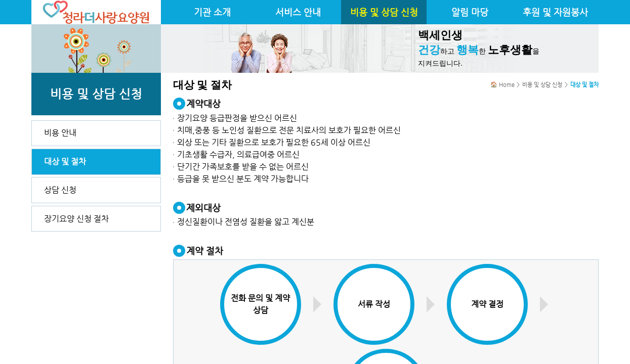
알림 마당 (470, 12)
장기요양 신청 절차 (76, 219)
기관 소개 (212, 12)
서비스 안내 (298, 12)
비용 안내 (60, 133)
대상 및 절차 (65, 162)
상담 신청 (60, 190)
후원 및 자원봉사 (555, 12)
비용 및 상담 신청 (384, 12)
